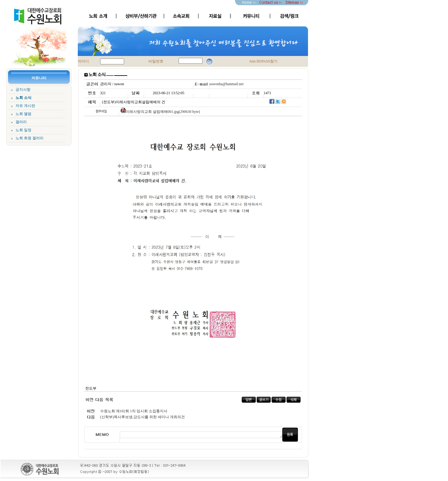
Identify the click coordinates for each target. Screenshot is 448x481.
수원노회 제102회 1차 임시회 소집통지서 (134, 411)
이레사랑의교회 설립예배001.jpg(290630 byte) (163, 112)
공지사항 (23, 90)
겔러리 (21, 122)
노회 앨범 (23, 114)
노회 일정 (23, 130)
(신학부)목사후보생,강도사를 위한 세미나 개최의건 (142, 417)
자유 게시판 (25, 106)
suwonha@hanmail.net (226, 84)
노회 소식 (23, 98)
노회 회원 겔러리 (30, 138)
